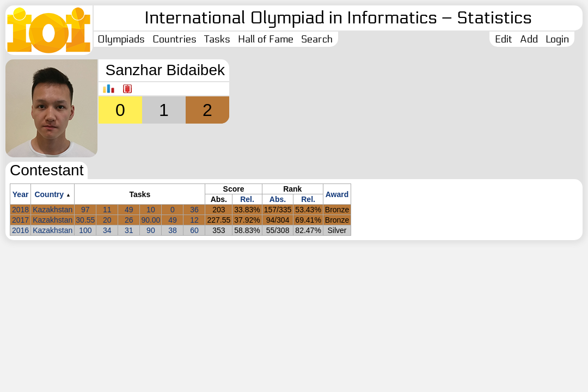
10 (151, 210)
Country (49, 194)
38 (173, 230)
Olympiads (121, 39)
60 (194, 230)
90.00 (151, 220)
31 (129, 230)
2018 (20, 210)
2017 (20, 220)
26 (129, 220)
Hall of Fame (266, 39)
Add (529, 39)
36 (194, 210)
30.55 (85, 220)
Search (317, 39)
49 (129, 210)
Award (337, 194)
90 (151, 230)
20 (107, 220)
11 (107, 210)
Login (557, 39)
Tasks (217, 39)
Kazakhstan (53, 210)
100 (85, 230)
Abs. (278, 199)
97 (85, 210)
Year (21, 194)
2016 (20, 230)
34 (107, 230)
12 (194, 220)
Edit (504, 39)
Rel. (247, 199)
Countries (174, 39)
